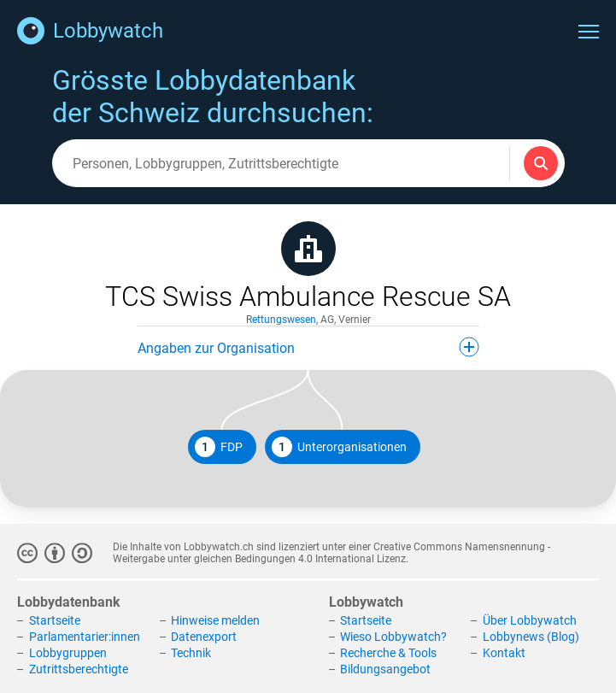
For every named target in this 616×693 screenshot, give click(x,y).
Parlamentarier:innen (85, 637)
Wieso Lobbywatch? (393, 637)
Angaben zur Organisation (308, 347)
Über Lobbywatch (530, 621)
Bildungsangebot (385, 669)
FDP (219, 447)
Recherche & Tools (388, 653)
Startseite (55, 621)
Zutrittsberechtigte (79, 669)
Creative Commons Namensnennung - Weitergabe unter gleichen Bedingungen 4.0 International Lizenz (331, 553)
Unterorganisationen (339, 447)
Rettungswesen (281, 320)
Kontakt (504, 653)
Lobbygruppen (68, 653)
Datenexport (204, 637)
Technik (191, 653)
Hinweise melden (215, 621)
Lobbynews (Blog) (531, 637)
